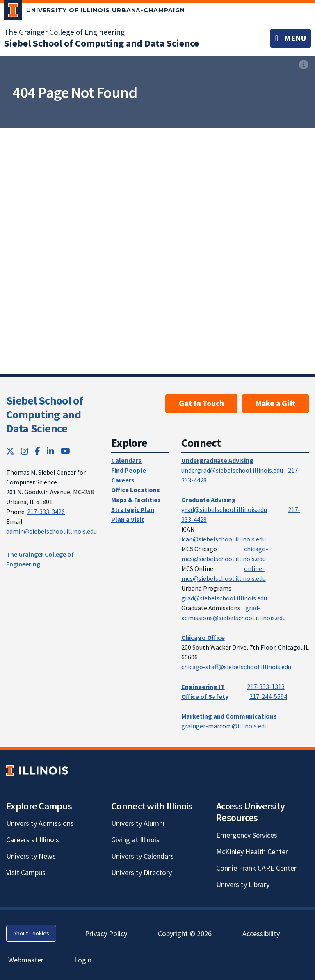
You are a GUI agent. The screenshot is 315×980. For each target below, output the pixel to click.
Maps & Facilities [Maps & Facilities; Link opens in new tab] (136, 500)
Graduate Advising (209, 500)
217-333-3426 (46, 512)
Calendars (126, 460)
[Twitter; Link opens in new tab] (10, 451)
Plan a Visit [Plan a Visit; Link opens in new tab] (128, 519)
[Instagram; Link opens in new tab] (25, 451)
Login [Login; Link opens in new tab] (83, 960)
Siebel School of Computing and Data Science (45, 414)
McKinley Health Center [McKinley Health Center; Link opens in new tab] (252, 852)
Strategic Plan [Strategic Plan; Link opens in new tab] (133, 509)
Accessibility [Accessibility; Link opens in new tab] (261, 933)
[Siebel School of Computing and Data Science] (102, 43)
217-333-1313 (266, 687)
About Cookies (31, 933)
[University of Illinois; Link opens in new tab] (37, 770)
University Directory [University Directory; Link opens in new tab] (142, 872)
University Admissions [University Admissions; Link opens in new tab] (40, 823)
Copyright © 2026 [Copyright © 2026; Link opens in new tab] (185, 933)
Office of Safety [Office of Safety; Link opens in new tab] (205, 696)
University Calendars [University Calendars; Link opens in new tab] (143, 856)
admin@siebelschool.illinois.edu (51, 531)
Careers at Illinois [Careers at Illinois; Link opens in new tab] (33, 840)
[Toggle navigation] (291, 38)
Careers (123, 480)
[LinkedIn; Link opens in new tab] (50, 451)
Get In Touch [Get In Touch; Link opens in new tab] (201, 403)
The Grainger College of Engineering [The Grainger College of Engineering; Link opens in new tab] (64, 32)
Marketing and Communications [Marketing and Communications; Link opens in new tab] (229, 716)
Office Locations (136, 490)
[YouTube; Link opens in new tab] (65, 451)
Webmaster (26, 960)
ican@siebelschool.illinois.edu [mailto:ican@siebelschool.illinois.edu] (224, 539)
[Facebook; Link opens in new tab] (38, 451)
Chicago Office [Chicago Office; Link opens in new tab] (203, 637)
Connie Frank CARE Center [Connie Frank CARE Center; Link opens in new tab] (256, 868)
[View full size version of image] (304, 65)
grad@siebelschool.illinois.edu (224, 509)
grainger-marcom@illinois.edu (225, 726)
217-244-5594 (268, 696)
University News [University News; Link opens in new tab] (31, 856)
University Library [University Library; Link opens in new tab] (243, 884)
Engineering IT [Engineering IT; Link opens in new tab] (203, 687)
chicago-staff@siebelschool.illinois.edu (236, 667)
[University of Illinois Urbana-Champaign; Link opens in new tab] (95, 12)
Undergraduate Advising (217, 460)
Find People (129, 470)
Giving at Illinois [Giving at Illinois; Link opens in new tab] (135, 840)
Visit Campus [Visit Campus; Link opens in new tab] (26, 872)
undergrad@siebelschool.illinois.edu (232, 470)
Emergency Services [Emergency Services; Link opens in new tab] (247, 835)
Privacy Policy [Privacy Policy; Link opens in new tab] (106, 933)
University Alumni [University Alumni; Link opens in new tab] (138, 823)
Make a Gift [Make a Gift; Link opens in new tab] (275, 403)
